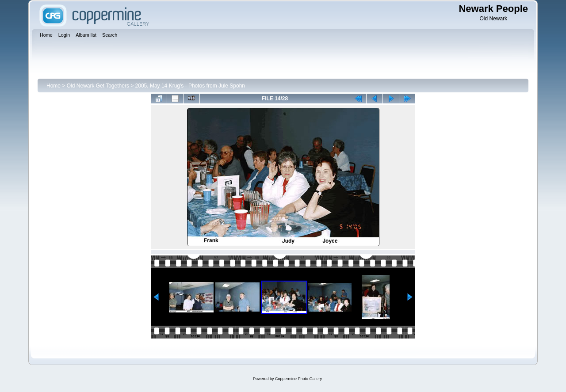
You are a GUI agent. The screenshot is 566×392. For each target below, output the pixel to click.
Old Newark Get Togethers (98, 86)
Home (54, 86)
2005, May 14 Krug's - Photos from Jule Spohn (190, 86)
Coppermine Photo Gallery (298, 379)
